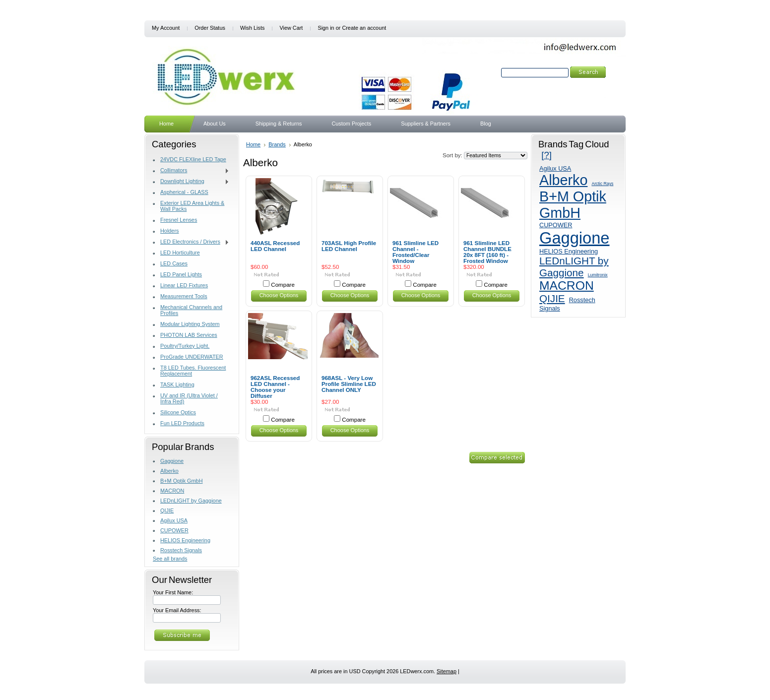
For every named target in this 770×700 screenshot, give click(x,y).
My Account (166, 28)
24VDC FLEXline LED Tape (193, 159)
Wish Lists (253, 28)
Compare (283, 285)
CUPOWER (174, 530)
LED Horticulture (180, 253)
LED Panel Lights (181, 274)
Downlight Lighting (191, 182)
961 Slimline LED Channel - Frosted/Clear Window (416, 252)
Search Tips (567, 84)
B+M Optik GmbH (182, 481)
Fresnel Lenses (179, 220)
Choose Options (279, 295)
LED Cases (174, 263)
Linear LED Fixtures (184, 285)
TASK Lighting (177, 384)
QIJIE (167, 510)
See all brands (170, 559)
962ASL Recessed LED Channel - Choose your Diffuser (275, 387)
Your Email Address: (177, 610)
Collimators (191, 171)
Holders (169, 231)
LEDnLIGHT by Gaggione (191, 501)
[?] (546, 155)
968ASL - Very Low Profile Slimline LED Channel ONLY (349, 384)
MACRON (172, 491)
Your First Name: (173, 592)
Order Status (210, 28)
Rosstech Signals (181, 550)
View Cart (291, 28)
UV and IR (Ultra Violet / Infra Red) (189, 398)
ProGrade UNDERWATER (192, 357)
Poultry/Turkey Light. (185, 346)
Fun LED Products (182, 423)
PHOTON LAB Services (189, 335)
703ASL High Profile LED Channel (349, 246)
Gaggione (172, 461)
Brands (277, 144)
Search (491, 72)
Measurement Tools (184, 296)
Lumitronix (598, 275)
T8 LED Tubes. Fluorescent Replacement (193, 371)
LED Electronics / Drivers (191, 242)
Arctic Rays (602, 184)
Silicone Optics (178, 412)
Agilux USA (174, 520)
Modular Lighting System (190, 324)
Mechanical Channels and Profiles (191, 310)
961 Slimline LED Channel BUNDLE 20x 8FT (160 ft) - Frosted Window (487, 252)
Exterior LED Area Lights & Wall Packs (192, 206)
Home (253, 144)
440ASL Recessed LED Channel (275, 246)
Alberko (169, 471)
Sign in (326, 28)
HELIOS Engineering (185, 540)
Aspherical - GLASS (184, 192)
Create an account (364, 28)
